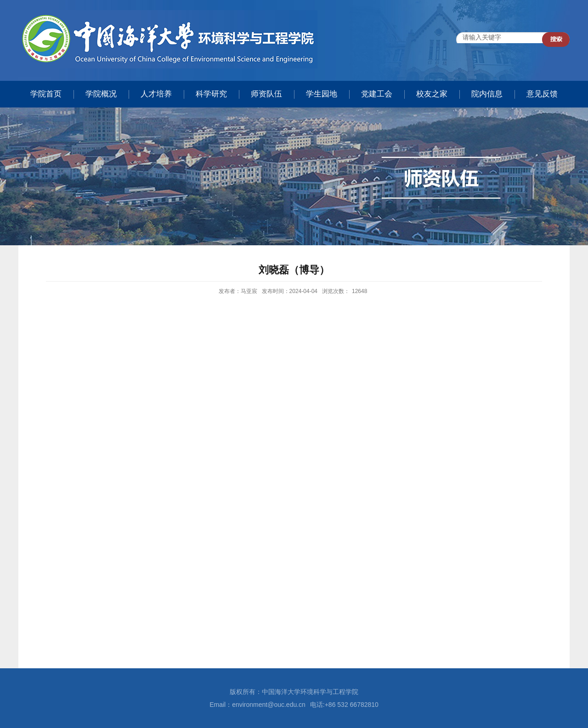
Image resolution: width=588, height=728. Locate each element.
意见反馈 (542, 94)
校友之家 (432, 94)
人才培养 (156, 94)
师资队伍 (266, 94)
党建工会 (377, 94)
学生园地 (322, 94)
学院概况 (101, 94)
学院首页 (46, 94)
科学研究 (211, 94)
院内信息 (487, 94)
